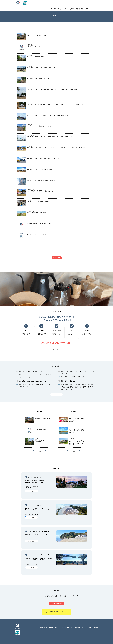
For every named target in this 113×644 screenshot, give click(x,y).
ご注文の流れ (77, 623)
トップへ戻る (57, 258)
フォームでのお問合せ (57, 599)
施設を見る (31, 491)
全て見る (56, 394)
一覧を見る (39, 452)
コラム (90, 623)
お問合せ (95, 4)
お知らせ (84, 623)
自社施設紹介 (88, 4)
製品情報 (62, 4)
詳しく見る (56, 349)
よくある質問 (79, 4)
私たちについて (70, 4)
